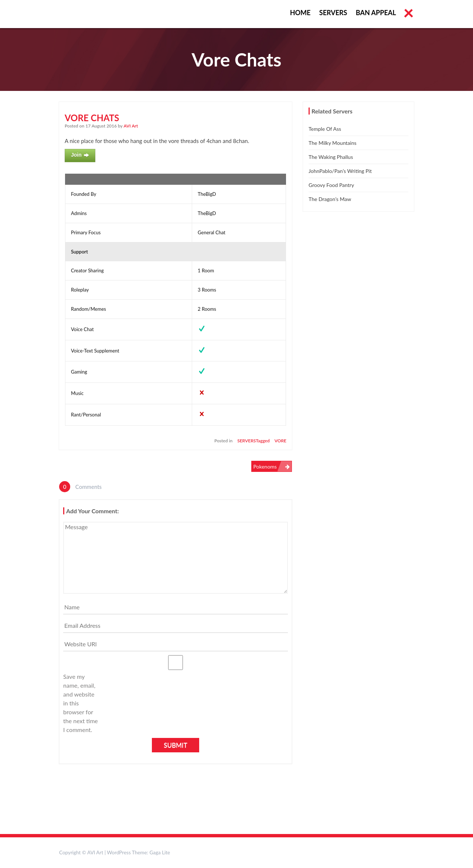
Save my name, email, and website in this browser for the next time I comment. (81, 703)
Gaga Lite (160, 852)
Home (300, 13)
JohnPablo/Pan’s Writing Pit (340, 171)
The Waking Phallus (331, 157)
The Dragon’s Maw (330, 199)
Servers (333, 13)
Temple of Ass (325, 129)
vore (280, 441)
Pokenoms (265, 467)
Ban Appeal (376, 13)
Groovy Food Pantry (331, 185)
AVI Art (131, 126)
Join (80, 155)
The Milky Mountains (333, 143)
